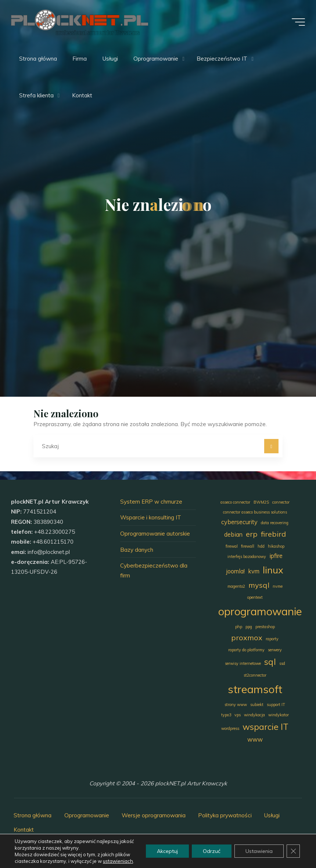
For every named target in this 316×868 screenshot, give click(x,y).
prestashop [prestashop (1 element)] (265, 627)
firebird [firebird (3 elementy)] (273, 534)
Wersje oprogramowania (154, 815)
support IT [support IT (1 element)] (276, 705)
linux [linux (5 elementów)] (273, 570)
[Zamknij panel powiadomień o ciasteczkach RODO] (293, 851)
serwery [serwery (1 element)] (275, 650)
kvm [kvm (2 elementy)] (254, 571)
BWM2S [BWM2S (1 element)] (261, 502)
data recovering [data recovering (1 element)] (275, 523)
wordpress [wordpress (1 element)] (230, 728)
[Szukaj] (272, 446)
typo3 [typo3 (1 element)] (226, 715)
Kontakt (24, 830)
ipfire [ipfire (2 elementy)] (276, 556)
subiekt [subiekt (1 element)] (257, 705)
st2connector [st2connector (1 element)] (255, 675)
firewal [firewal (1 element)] (232, 546)
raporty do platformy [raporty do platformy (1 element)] (246, 650)
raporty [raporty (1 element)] (272, 639)
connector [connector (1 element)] (281, 502)
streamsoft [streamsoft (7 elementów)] (255, 689)
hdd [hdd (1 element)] (261, 546)
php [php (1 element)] (239, 627)
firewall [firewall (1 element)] (248, 546)
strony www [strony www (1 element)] (236, 705)
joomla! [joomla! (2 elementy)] (236, 571)
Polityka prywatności (225, 815)
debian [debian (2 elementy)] (233, 534)
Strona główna (33, 815)
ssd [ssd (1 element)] (282, 663)
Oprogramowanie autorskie (155, 534)
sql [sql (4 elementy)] (270, 662)
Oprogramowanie (87, 815)
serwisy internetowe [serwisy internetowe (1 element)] (243, 663)
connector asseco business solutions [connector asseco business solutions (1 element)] (255, 512)
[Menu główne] (298, 22)
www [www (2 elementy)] (255, 739)
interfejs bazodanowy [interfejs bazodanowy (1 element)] (247, 557)
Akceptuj (167, 851)
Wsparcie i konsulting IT (151, 517)
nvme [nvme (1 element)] (278, 586)
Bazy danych (137, 550)
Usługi (272, 815)
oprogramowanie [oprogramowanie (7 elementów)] (260, 611)
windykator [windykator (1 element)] (279, 715)
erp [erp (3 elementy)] (252, 534)
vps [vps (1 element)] (238, 715)
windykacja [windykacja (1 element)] (254, 715)
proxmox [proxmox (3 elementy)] (247, 638)
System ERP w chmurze (151, 502)
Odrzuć (212, 851)
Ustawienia (259, 851)
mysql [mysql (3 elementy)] (259, 585)
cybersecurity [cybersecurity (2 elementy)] (239, 522)
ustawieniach (118, 861)
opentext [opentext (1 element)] (255, 597)
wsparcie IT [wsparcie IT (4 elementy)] (265, 727)
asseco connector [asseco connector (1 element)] (235, 502)
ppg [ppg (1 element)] (249, 627)
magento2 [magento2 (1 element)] (236, 586)
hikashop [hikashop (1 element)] (276, 546)
